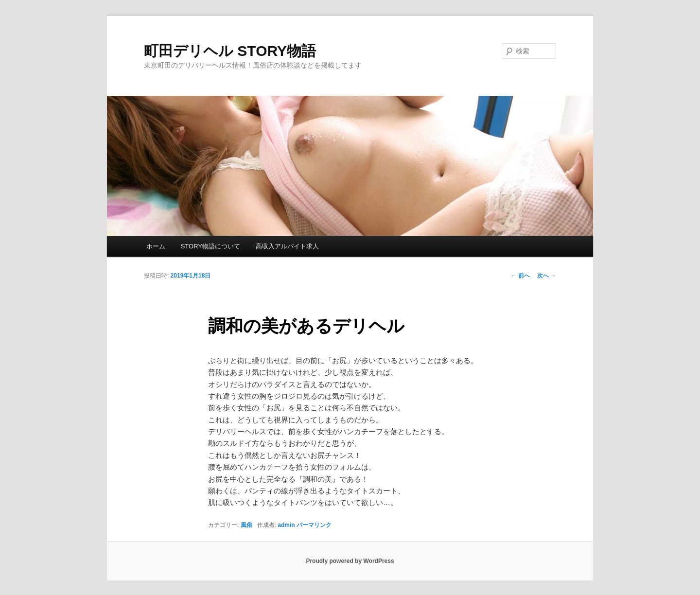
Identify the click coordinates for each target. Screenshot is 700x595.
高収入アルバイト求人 (287, 246)
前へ (520, 276)
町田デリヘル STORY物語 (230, 51)
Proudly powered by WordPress (350, 561)
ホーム (156, 246)
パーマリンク (314, 525)
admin (286, 525)
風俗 (246, 525)
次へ (547, 276)
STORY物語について (210, 246)
